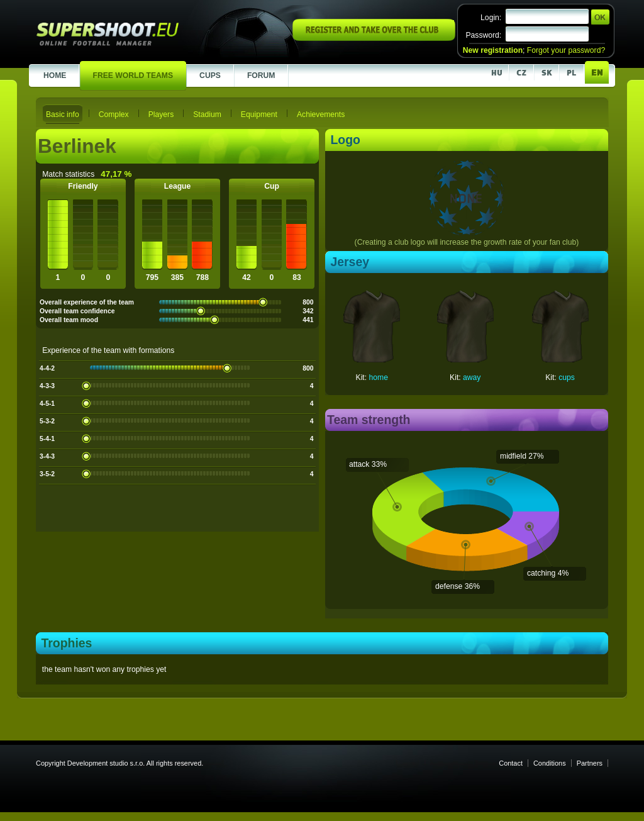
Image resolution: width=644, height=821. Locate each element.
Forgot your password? (566, 50)
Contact (511, 763)
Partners (590, 763)
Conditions (550, 763)
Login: (491, 18)
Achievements (321, 114)
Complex (114, 114)
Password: (483, 35)
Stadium (207, 114)
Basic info (63, 114)
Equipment (259, 114)
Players (161, 114)
